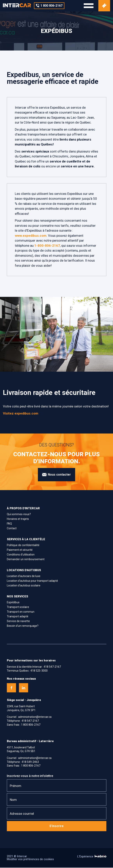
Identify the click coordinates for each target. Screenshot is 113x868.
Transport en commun (21, 612)
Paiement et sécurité (20, 550)
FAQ (9, 524)
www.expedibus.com (31, 236)
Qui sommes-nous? (19, 515)
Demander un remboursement (26, 560)
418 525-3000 (39, 671)
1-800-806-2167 (47, 246)
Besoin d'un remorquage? (23, 626)
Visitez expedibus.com (21, 414)
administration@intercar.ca (35, 717)
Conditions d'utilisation (21, 555)
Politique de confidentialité (23, 546)
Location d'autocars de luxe (24, 576)
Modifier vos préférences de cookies (30, 860)
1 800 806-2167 (31, 725)
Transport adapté (18, 617)
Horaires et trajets (18, 519)
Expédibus (13, 603)
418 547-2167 (52, 667)
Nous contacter (56, 475)
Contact (12, 529)
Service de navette (18, 621)
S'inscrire (56, 826)
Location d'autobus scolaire (24, 586)
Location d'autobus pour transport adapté (32, 581)
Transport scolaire (18, 607)
